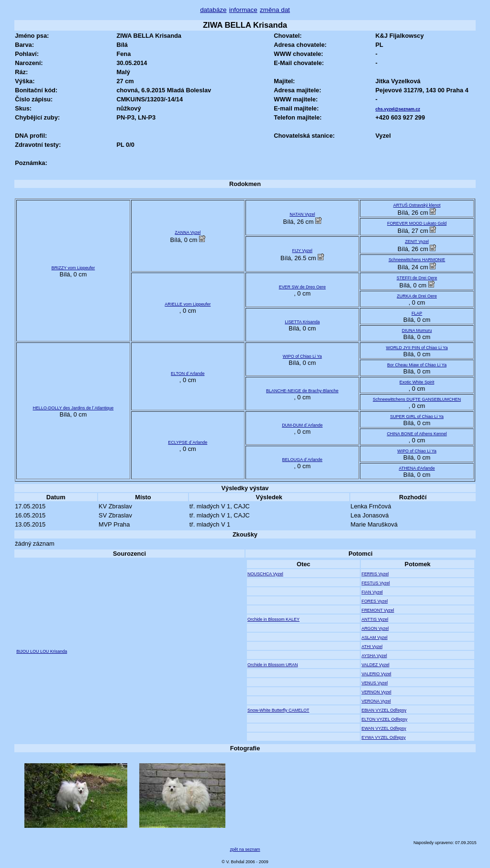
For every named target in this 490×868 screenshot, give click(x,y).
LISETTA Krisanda (302, 322)
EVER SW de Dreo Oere (302, 287)
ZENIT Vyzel (417, 242)
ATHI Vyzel (372, 647)
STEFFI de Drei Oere (417, 278)
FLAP (417, 313)
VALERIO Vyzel (376, 674)
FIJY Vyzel (302, 251)
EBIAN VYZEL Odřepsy (384, 710)
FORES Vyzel (374, 601)
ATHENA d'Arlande (417, 468)
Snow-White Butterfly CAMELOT (278, 710)
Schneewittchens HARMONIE (417, 260)
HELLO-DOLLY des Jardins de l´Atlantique (73, 408)
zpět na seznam (245, 849)
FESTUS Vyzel (375, 583)
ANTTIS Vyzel (375, 619)
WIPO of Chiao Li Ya (302, 356)
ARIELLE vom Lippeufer (188, 304)
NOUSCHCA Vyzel (265, 574)
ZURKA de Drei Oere (417, 296)
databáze (213, 10)
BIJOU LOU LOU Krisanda (42, 651)
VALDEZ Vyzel (375, 665)
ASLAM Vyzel (374, 637)
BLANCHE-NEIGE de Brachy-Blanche (302, 391)
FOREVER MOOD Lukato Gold (417, 223)
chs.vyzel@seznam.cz (398, 109)
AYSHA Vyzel (374, 656)
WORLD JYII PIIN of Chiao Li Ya (417, 348)
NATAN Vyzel (302, 214)
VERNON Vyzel (376, 692)
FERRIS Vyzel (375, 574)
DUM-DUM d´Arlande (302, 425)
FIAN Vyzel (372, 592)
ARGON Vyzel (375, 628)
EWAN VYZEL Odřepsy (384, 728)
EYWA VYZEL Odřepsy (383, 737)
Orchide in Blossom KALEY (273, 619)
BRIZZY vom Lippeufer (73, 268)
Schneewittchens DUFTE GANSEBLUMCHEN (417, 399)
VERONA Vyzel (376, 701)
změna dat (275, 10)
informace (243, 10)
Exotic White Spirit (417, 382)
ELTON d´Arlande (188, 374)
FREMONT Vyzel (378, 610)
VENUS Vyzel (374, 683)
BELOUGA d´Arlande (302, 460)
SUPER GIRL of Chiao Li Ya (417, 417)
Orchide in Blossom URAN (273, 665)
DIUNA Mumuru (417, 330)
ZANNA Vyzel (188, 232)
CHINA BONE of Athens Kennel (417, 434)
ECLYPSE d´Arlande (188, 442)
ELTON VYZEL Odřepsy (384, 719)
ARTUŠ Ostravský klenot (417, 205)
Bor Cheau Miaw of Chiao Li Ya (417, 365)
